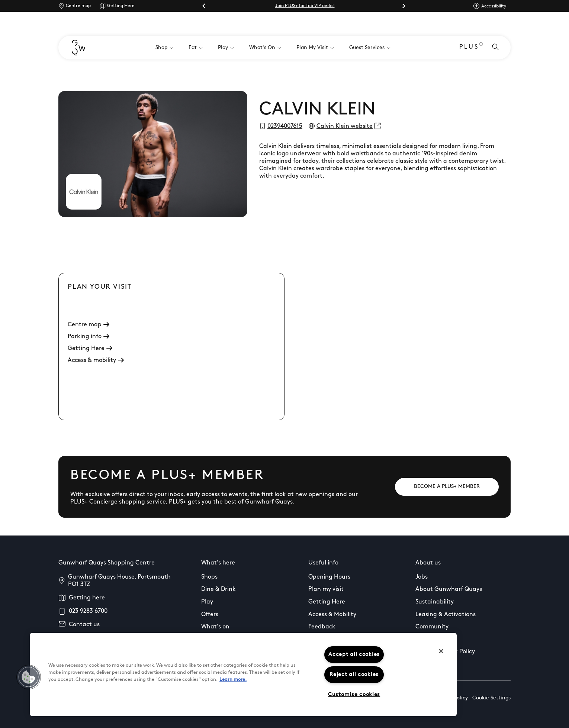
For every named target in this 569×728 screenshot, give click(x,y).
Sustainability (435, 602)
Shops (209, 577)
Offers (210, 615)
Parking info (89, 337)
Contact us (84, 625)
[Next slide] (404, 6)
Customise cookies (354, 695)
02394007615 (285, 126)
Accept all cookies (354, 655)
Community (432, 627)
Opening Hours (329, 577)
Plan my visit (326, 589)
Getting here (87, 598)
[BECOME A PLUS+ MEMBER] (447, 487)
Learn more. (233, 680)
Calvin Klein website (345, 126)
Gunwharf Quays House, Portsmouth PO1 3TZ (119, 581)
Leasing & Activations (446, 615)
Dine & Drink (218, 589)
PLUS (471, 48)
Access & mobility (96, 360)
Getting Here (121, 6)
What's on (215, 627)
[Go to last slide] (204, 6)
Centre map (78, 6)
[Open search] (495, 48)
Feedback (322, 627)
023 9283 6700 (88, 611)
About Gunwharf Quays (449, 589)
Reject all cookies (354, 675)
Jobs (422, 577)
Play (207, 602)
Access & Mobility (332, 615)
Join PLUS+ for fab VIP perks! (305, 6)
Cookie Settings (491, 698)
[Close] (441, 651)
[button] (29, 677)
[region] (243, 674)
